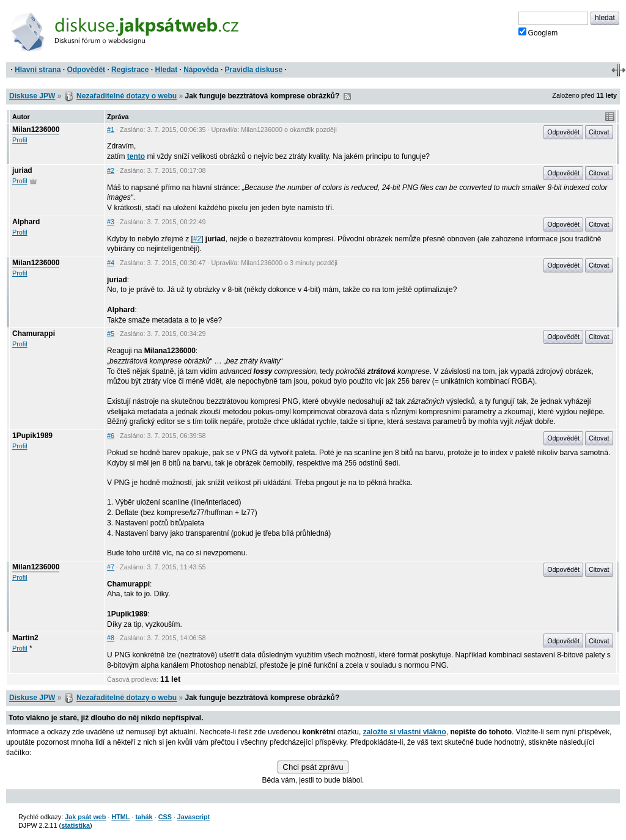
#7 (111, 567)
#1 (111, 130)
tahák (144, 817)
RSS (347, 97)
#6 (111, 436)
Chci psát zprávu (313, 767)
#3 (111, 222)
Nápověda (201, 70)
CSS (165, 817)
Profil (20, 140)
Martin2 (25, 638)
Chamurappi (34, 334)
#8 (111, 638)
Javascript (193, 817)
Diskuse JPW (32, 96)
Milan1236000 (36, 130)
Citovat (599, 132)
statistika (75, 825)
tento (136, 156)
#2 (111, 170)
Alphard (26, 222)
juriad (22, 170)
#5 (111, 334)
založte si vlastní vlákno (405, 732)
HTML (120, 817)
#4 (111, 263)
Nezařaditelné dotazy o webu (127, 96)
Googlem (538, 32)
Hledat (166, 70)
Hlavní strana (38, 70)
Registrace (130, 70)
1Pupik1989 (32, 436)
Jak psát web (85, 817)
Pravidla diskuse (254, 70)
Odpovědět (86, 70)
